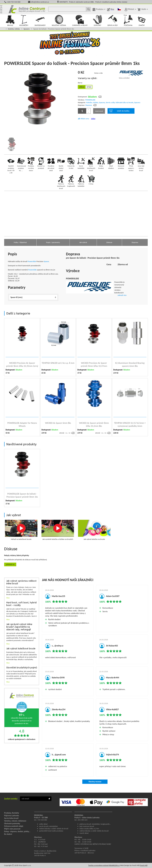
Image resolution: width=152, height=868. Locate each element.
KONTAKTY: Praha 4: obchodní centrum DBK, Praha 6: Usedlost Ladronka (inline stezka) (93, 2)
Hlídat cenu (85, 119)
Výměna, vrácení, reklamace (15, 821)
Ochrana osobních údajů (14, 826)
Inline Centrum (27, 9)
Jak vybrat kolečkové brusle (21, 649)
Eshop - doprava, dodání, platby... (17, 831)
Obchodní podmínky (12, 824)
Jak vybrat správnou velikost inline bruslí (21, 582)
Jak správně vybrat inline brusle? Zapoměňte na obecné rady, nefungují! (19, 627)
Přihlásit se (10, 564)
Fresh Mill (144, 865)
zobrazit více (122, 295)
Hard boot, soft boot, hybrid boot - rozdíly (21, 604)
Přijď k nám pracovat (12, 829)
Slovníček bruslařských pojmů (22, 668)
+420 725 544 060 (14, 2)
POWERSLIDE (90, 100)
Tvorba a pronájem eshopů (98, 865)
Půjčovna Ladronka (12, 816)
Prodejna (100, 9)
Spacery (27, 29)
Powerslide (32, 261)
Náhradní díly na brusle (124, 102)
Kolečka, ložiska (14, 29)
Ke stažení (8, 834)
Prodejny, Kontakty (12, 813)
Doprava (89, 105)
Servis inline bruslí (11, 818)
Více (8, 598)
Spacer (46, 261)
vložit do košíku (119, 111)
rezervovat (99, 111)
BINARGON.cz (114, 865)
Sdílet (93, 119)
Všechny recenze (95, 782)
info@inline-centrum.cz (40, 2)
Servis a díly (110, 102)
